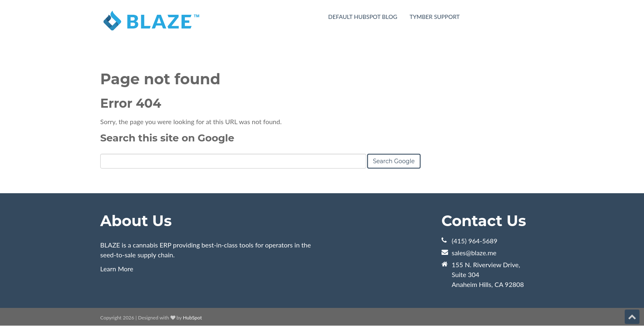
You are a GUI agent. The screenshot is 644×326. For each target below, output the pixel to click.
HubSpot (192, 318)
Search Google (394, 161)
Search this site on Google (167, 138)
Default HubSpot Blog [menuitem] (363, 17)
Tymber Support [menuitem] (435, 17)
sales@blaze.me (474, 253)
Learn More (117, 269)
